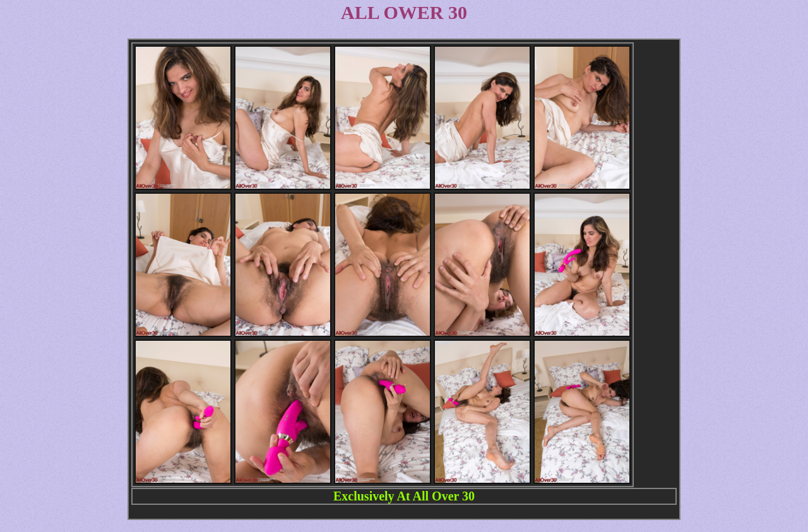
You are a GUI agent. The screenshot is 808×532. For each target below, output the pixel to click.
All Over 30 (444, 496)
